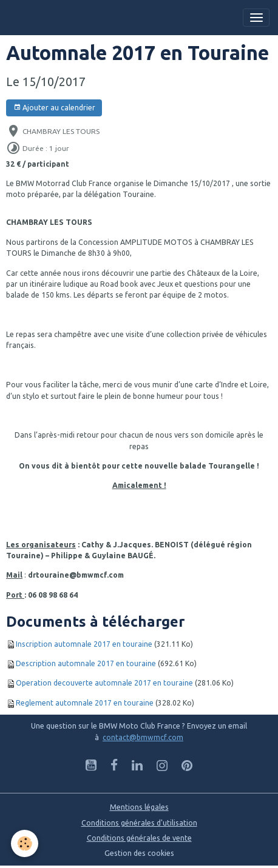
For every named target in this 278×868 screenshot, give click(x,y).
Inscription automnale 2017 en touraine (84, 644)
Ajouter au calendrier (54, 108)
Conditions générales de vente (139, 838)
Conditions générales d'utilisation (139, 823)
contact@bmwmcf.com (143, 737)
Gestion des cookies (139, 853)
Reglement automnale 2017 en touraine (85, 703)
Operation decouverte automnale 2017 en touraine (104, 683)
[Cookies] (25, 843)
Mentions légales (139, 807)
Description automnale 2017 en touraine (86, 663)
